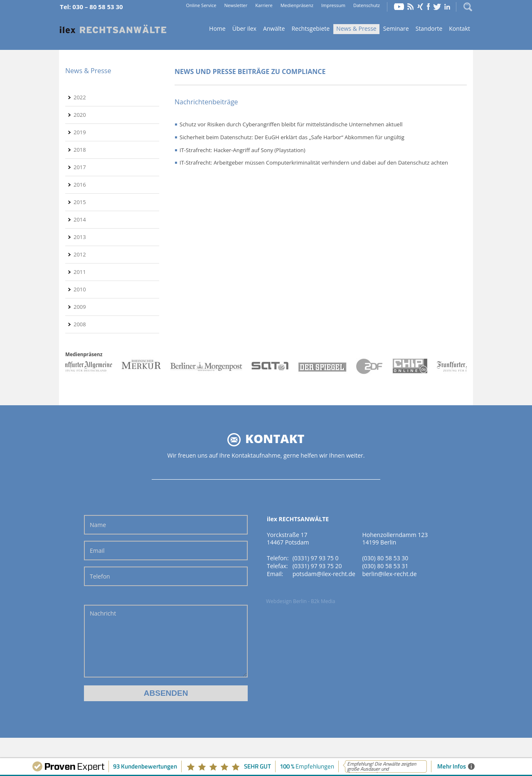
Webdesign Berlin (286, 601)
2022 (80, 97)
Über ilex (244, 28)
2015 (80, 202)
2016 (80, 185)
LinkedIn (447, 7)
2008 (80, 324)
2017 (80, 167)
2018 (80, 150)
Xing (420, 7)
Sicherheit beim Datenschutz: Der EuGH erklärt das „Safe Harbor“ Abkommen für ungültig (292, 137)
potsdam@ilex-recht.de (324, 574)
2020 (80, 115)
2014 (80, 219)
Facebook (428, 7)
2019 (80, 132)
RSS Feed (411, 7)
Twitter (437, 7)
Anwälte (274, 28)
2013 (80, 237)
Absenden (166, 693)
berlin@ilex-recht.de (389, 574)
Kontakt (459, 28)
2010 (80, 289)
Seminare (396, 28)
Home (113, 29)
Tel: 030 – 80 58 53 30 (91, 7)
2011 (80, 272)
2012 (80, 254)
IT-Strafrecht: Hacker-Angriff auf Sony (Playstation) (243, 150)
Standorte (429, 28)
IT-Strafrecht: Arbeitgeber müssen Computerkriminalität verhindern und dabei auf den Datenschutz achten (314, 163)
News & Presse (356, 28)
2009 (80, 307)
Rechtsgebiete (310, 28)
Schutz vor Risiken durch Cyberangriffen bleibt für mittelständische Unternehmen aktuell (291, 124)
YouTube (399, 7)
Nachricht (166, 641)
